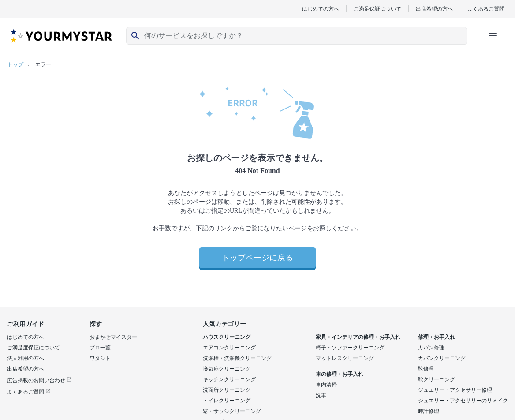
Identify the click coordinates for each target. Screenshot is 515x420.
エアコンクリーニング (229, 348)
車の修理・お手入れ (340, 374)
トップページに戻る (257, 258)
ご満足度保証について (34, 348)
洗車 (321, 395)
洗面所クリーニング (227, 390)
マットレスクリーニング (345, 358)
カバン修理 (431, 348)
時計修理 (429, 411)
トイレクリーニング (227, 401)
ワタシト (100, 358)
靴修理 (426, 369)
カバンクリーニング (442, 358)
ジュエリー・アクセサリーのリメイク (463, 401)
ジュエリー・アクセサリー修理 (455, 390)
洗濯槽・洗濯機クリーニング (237, 358)
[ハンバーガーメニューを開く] (493, 36)
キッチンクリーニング (229, 379)
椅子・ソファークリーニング (350, 348)
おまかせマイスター (113, 337)
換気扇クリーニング (227, 369)
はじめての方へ (321, 9)
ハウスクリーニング (227, 337)
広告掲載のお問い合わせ (39, 380)
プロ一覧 (100, 348)
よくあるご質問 (486, 9)
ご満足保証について (377, 9)
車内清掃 (326, 385)
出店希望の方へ (434, 9)
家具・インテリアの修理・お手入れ (358, 337)
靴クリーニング (437, 379)
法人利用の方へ (26, 358)
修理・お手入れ (437, 337)
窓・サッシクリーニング (232, 411)
